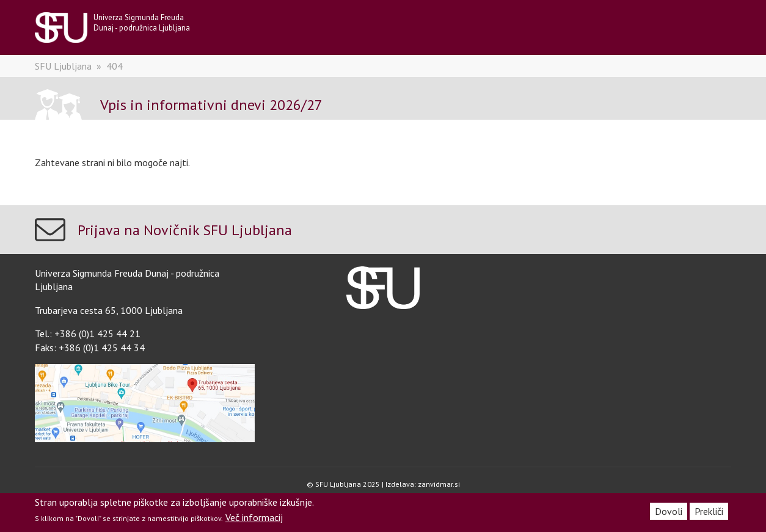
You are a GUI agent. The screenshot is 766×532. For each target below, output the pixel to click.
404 (115, 66)
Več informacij (254, 517)
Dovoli (669, 511)
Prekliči (709, 511)
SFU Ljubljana (63, 66)
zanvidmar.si (439, 484)
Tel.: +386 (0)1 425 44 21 (88, 333)
